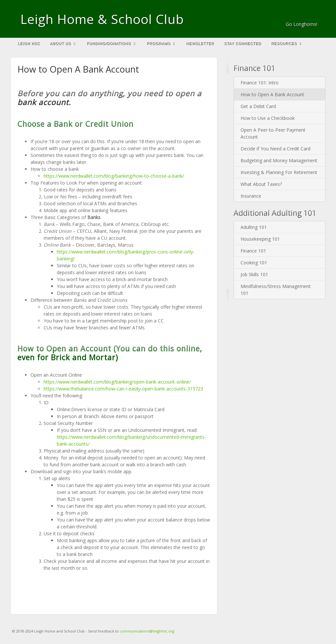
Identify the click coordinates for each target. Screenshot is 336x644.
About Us (63, 43)
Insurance (251, 196)
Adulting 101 (254, 227)
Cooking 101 (254, 263)
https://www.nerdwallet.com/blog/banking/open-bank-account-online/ (117, 382)
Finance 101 (253, 251)
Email (304, 15)
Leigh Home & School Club (102, 19)
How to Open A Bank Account (272, 94)
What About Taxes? (261, 184)
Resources (286, 43)
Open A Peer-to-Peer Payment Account (273, 133)
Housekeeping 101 (260, 239)
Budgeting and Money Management (279, 160)
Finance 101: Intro (260, 83)
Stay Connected (243, 43)
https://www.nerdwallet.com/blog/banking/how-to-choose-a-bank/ (114, 176)
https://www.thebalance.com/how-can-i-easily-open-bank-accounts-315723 (123, 389)
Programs (161, 43)
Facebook (313, 15)
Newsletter (200, 43)
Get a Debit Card (258, 106)
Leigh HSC (29, 43)
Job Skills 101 (254, 274)
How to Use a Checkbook (268, 118)
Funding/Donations (111, 43)
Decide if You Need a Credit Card (275, 149)
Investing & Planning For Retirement (279, 172)
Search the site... (317, 43)
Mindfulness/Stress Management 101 (276, 290)
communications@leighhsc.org (147, 631)
